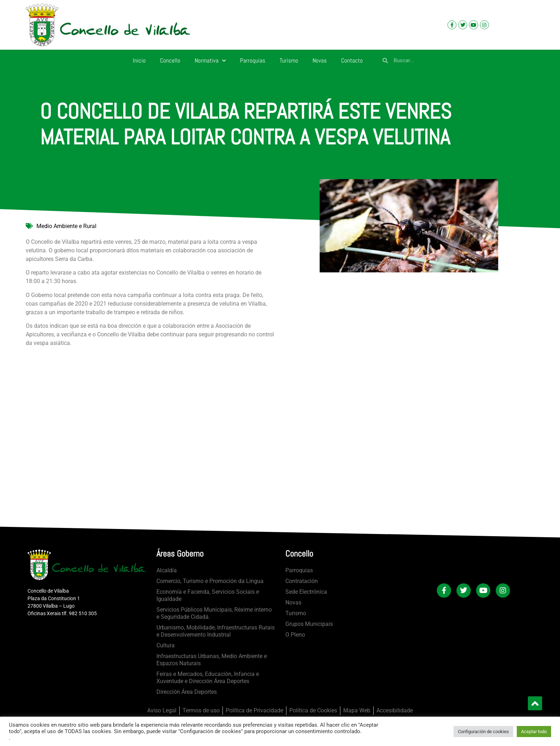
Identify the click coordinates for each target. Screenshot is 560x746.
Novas (320, 60)
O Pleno (295, 635)
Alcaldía (167, 570)
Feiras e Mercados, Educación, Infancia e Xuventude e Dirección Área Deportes (208, 678)
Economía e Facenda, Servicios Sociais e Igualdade (208, 595)
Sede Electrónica (306, 592)
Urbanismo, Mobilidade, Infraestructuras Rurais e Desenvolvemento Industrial (216, 631)
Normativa (210, 61)
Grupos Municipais (309, 624)
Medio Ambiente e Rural (66, 226)
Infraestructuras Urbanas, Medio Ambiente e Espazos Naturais (212, 660)
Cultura (166, 645)
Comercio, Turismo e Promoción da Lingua (210, 581)
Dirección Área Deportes (187, 692)
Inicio (139, 60)
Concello (170, 60)
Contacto (352, 60)
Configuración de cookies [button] (483, 732)
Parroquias (253, 60)
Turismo (289, 60)
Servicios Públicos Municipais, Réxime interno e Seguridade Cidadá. (214, 613)
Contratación (302, 581)
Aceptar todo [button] (534, 732)
